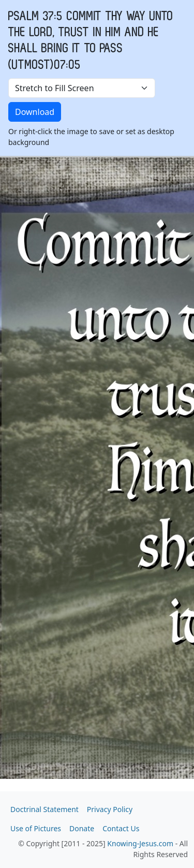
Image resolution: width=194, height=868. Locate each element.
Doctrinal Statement (44, 809)
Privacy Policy (110, 809)
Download (35, 112)
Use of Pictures (36, 828)
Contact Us (121, 828)
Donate (82, 828)
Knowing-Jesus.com (140, 843)
